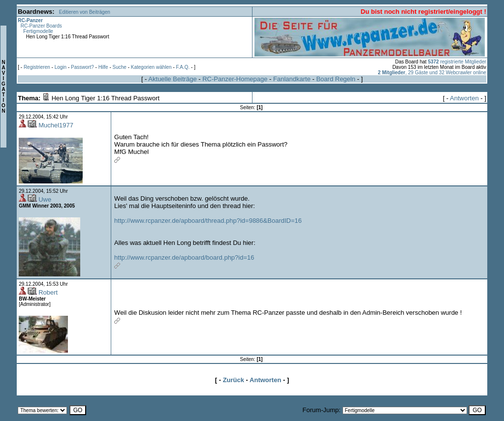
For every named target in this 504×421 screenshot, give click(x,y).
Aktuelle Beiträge (172, 79)
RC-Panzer (30, 20)
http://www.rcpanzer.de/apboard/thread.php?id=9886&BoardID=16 (208, 221)
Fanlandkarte (292, 79)
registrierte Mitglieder (457, 62)
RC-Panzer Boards (41, 26)
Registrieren (37, 67)
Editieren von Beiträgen (85, 12)
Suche (120, 67)
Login (61, 67)
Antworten (464, 98)
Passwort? (82, 67)
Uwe (45, 199)
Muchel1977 (56, 125)
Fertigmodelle (38, 31)
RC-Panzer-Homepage (235, 79)
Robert (48, 292)
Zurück (234, 380)
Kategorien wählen (151, 67)
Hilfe (103, 67)
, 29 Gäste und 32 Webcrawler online (432, 73)
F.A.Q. (183, 67)
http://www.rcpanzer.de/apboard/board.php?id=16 (184, 257)
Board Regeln (336, 79)
